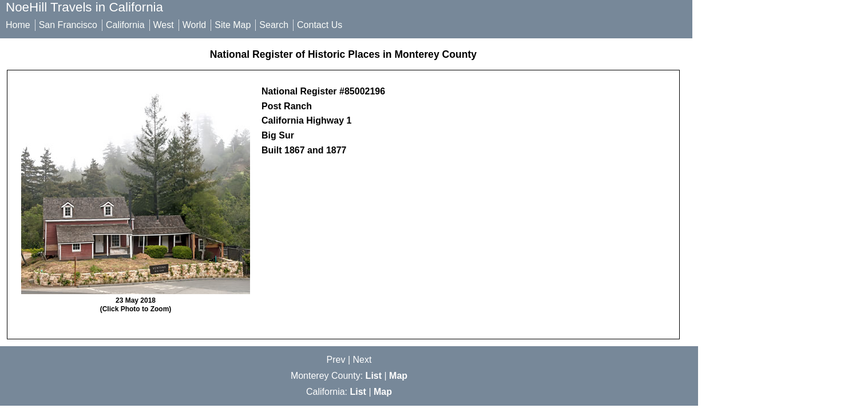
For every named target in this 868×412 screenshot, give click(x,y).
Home (18, 25)
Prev (336, 360)
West (164, 25)
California (125, 25)
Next (362, 360)
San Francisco (68, 25)
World (195, 25)
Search (274, 25)
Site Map (233, 25)
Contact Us (320, 25)
